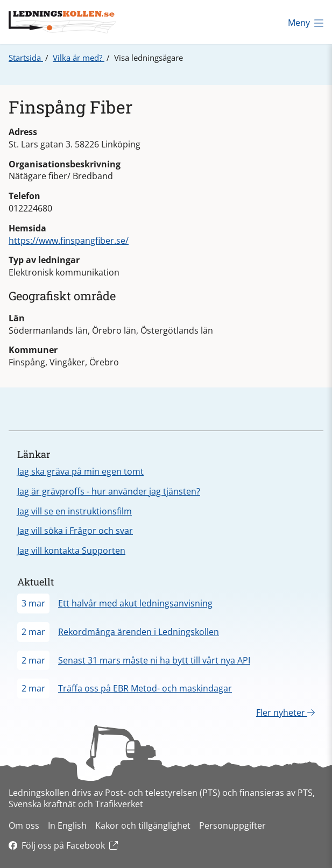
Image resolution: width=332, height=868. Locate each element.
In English (67, 825)
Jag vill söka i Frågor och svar (75, 531)
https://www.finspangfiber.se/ (69, 241)
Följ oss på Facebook (63, 845)
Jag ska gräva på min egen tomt (80, 471)
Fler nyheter (285, 712)
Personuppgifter (232, 825)
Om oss (24, 825)
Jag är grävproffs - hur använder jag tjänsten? (109, 491)
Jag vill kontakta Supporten (71, 551)
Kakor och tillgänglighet (143, 825)
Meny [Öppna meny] (306, 23)
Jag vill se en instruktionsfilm (75, 511)
